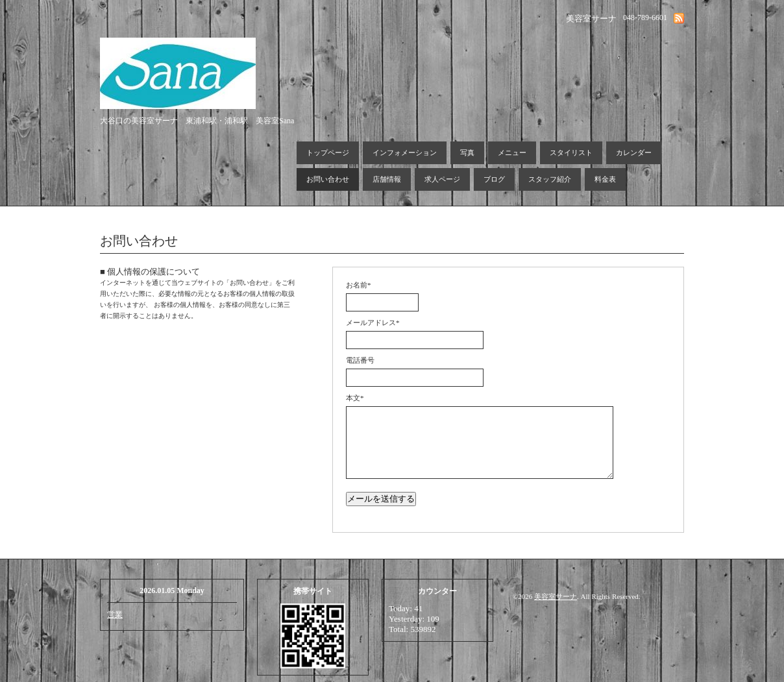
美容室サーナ (556, 596)
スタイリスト (571, 152)
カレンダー (634, 152)
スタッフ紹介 (550, 179)
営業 (115, 615)
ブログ (494, 179)
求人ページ (442, 179)
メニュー (512, 152)
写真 (467, 152)
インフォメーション (405, 152)
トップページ (328, 152)
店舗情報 (387, 179)
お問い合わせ (328, 179)
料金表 (605, 179)
